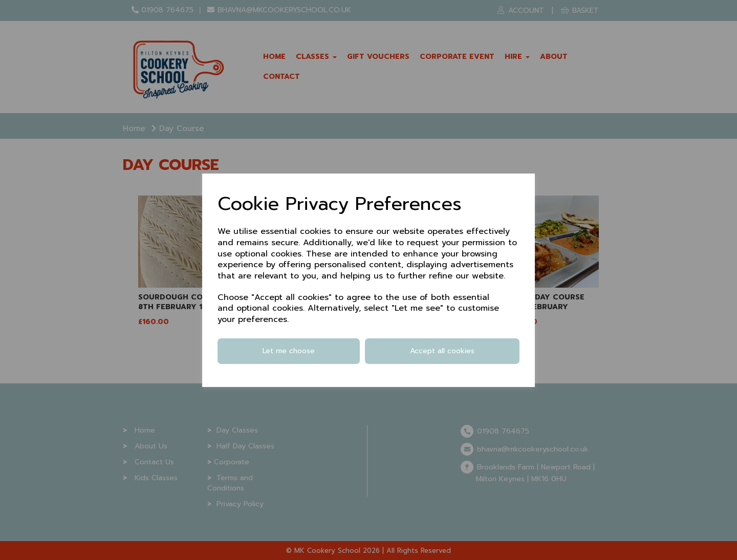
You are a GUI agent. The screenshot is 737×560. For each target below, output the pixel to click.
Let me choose (289, 351)
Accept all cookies (442, 351)
